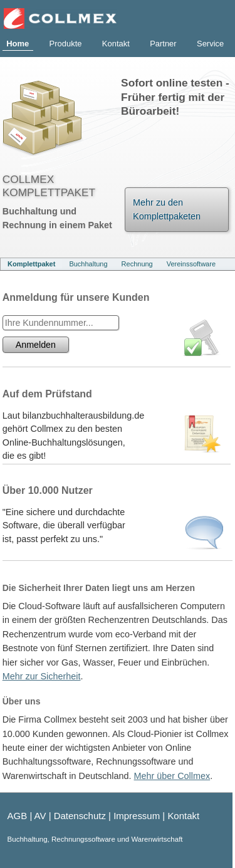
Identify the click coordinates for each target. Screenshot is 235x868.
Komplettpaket (31, 264)
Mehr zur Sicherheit (42, 676)
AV (40, 816)
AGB (18, 816)
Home (18, 44)
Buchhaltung (88, 264)
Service (210, 44)
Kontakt (116, 44)
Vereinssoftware (191, 264)
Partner (163, 44)
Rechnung (137, 264)
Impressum (137, 816)
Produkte (66, 44)
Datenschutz (80, 816)
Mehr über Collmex (172, 776)
